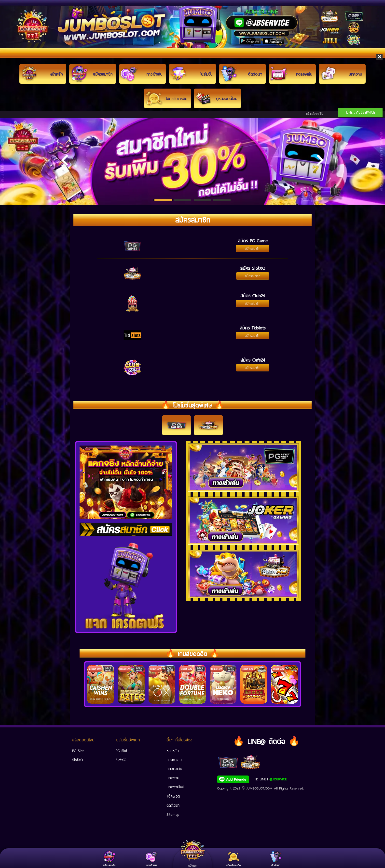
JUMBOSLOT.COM (260, 788)
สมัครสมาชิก (253, 246)
